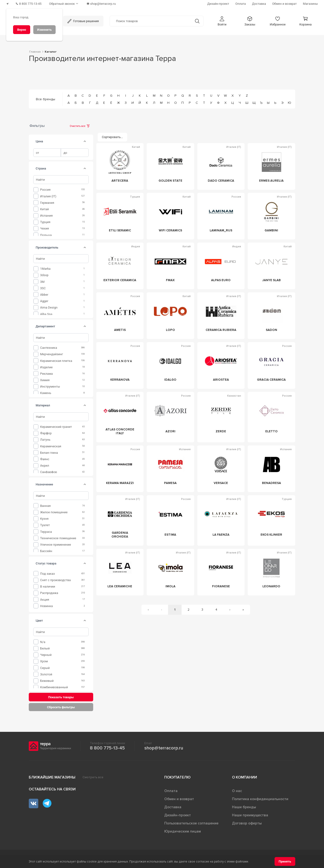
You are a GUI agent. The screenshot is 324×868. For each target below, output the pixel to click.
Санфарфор (49, 472)
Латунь (45, 440)
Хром (44, 661)
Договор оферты (247, 823)
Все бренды (46, 99)
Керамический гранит (56, 427)
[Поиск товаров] (150, 21)
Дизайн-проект (178, 815)
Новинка (46, 606)
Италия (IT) (48, 196)
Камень (46, 393)
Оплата (171, 791)
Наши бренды (244, 807)
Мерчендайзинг (52, 354)
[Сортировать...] (112, 137)
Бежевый (47, 681)
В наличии (48, 586)
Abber (44, 295)
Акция (45, 600)
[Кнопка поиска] (197, 21)
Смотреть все (93, 777)
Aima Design (49, 307)
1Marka (45, 269)
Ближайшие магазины (52, 777)
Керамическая (51, 446)
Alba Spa (46, 314)
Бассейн (46, 551)
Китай (44, 209)
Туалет (45, 525)
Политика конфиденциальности (260, 799)
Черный (46, 655)
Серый (45, 668)
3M (42, 282)
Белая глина (49, 453)
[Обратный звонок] (64, 4)
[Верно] (22, 30)
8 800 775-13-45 (107, 748)
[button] (222, 21)
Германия (47, 203)
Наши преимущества (250, 815)
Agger (44, 301)
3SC (43, 288)
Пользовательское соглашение (191, 823)
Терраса (46, 532)
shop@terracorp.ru (164, 748)
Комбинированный (54, 687)
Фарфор (46, 433)
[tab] (85, 141)
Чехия (45, 228)
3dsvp (44, 275)
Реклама (46, 374)
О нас (237, 791)
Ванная (45, 506)
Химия (45, 380)
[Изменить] (44, 30)
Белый (45, 648)
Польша (46, 235)
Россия (45, 190)
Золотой (46, 674)
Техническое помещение (58, 538)
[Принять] (285, 861)
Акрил (45, 466)
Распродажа (49, 593)
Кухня (44, 519)
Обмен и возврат (179, 799)
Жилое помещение (54, 512)
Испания (46, 216)
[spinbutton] (47, 153)
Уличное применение (56, 545)
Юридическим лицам (183, 831)
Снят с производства (56, 580)
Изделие (46, 367)
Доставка (173, 807)
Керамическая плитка (56, 361)
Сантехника (49, 348)
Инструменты (50, 387)
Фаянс (45, 459)
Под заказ (48, 574)
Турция (45, 222)
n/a (43, 642)
